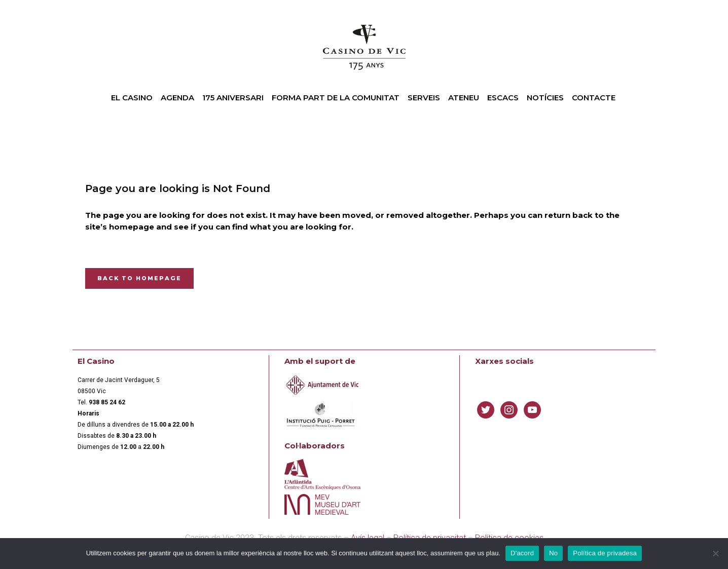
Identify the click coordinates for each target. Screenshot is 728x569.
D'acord (522, 553)
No (553, 553)
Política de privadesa (605, 553)
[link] (107, 402)
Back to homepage (139, 278)
